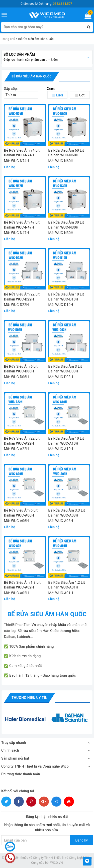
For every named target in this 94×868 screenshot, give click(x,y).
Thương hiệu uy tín (29, 698)
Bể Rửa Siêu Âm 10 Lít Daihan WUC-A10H (66, 441)
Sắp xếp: (11, 89)
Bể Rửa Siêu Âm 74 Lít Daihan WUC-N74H (22, 153)
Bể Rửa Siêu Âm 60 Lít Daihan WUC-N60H (66, 153)
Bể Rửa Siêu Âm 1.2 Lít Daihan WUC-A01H (67, 585)
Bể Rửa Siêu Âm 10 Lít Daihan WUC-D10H (66, 297)
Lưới (57, 95)
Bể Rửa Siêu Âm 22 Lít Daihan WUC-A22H (22, 441)
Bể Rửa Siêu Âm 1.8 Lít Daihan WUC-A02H (22, 585)
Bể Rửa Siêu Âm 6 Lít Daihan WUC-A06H (21, 513)
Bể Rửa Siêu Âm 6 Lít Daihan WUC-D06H (21, 369)
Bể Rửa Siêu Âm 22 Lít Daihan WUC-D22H (22, 297)
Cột (80, 95)
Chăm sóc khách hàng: (46, 4)
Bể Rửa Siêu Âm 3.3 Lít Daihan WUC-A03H (67, 513)
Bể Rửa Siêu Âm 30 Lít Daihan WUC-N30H (66, 225)
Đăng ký (81, 840)
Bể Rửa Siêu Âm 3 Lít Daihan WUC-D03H (65, 369)
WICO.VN (57, 863)
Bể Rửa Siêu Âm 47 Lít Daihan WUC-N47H (22, 225)
